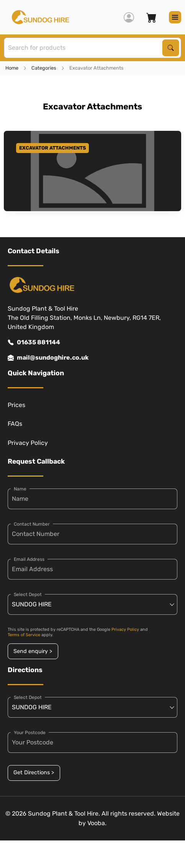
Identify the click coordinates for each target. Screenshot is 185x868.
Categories (44, 68)
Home (12, 68)
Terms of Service (24, 635)
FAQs (15, 424)
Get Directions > (34, 773)
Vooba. (97, 823)
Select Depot (28, 594)
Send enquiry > (33, 651)
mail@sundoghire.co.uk (48, 358)
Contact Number (32, 524)
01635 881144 (34, 342)
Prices (16, 405)
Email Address (29, 559)
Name (20, 489)
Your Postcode (30, 733)
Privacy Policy (28, 443)
